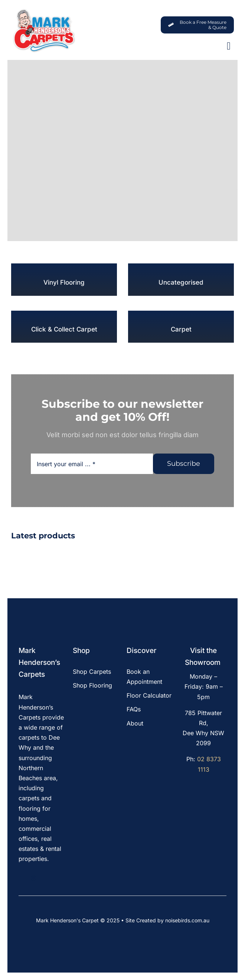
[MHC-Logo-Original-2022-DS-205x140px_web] (44, 11)
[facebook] (21, 878)
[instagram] (33, 878)
